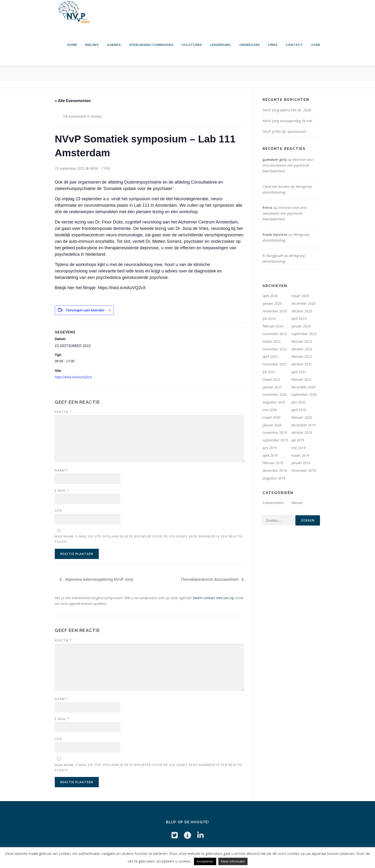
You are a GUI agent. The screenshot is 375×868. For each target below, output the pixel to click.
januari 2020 (272, 425)
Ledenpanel (221, 45)
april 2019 (270, 455)
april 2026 (270, 296)
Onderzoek (250, 45)
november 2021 (275, 364)
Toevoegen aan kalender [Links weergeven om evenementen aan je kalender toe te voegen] (85, 310)
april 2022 (270, 356)
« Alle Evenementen (73, 101)
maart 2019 (300, 455)
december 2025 (303, 303)
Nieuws (92, 45)
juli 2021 (269, 372)
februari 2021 (302, 379)
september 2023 (304, 334)
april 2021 (299, 372)
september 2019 (275, 440)
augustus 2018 (274, 478)
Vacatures (192, 45)
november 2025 (275, 311)
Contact (294, 45)
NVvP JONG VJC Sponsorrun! (284, 132)
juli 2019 (298, 440)
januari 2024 (301, 326)
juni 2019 (270, 448)
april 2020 (299, 410)
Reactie (63, 412)
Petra (267, 208)
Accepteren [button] (205, 861)
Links (273, 45)
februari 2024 (273, 326)
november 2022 (275, 349)
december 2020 (303, 387)
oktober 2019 (302, 432)
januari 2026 (272, 303)
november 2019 (275, 432)
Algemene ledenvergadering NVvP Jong (99, 579)
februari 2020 (302, 417)
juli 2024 (269, 318)
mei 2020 (270, 410)
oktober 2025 (302, 311)
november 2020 (275, 394)
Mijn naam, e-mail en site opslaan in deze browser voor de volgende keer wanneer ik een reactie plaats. (149, 539)
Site (58, 510)
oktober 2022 (302, 349)
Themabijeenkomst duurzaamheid (210, 579)
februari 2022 (302, 356)
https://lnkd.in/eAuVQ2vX (73, 377)
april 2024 (299, 318)
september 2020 (304, 394)
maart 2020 (272, 417)
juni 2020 (298, 402)
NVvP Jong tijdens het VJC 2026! (287, 110)
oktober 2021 (302, 364)
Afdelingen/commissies (151, 45)
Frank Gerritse (275, 235)
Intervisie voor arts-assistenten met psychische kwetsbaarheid (288, 165)
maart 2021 (272, 379)
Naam (61, 470)
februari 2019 (273, 463)
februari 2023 (302, 341)
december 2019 (303, 425)
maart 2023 (272, 341)
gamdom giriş (275, 160)
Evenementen (273, 503)
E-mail (62, 490)
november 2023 (275, 334)
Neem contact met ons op (213, 598)
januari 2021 (272, 387)
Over (316, 45)
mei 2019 (298, 448)
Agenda (114, 45)
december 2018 (275, 470)
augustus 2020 (274, 402)
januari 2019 (301, 463)
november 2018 (303, 470)
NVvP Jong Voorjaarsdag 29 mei (287, 121)
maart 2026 (300, 296)
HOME (72, 45)
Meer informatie (233, 861)
